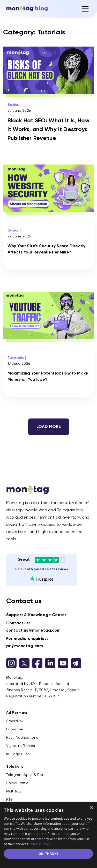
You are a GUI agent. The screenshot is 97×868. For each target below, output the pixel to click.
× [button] (91, 808)
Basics (13, 105)
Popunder (15, 729)
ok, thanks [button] (48, 854)
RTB (9, 800)
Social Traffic (17, 783)
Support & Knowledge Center (36, 615)
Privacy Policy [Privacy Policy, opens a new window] (40, 844)
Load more (49, 427)
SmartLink (15, 721)
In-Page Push (18, 754)
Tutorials (16, 358)
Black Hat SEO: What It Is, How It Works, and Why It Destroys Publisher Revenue (48, 130)
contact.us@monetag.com (33, 631)
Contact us (24, 601)
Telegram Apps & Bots (26, 775)
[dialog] (48, 835)
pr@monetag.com (25, 646)
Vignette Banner (21, 746)
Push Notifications (22, 738)
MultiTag (13, 791)
